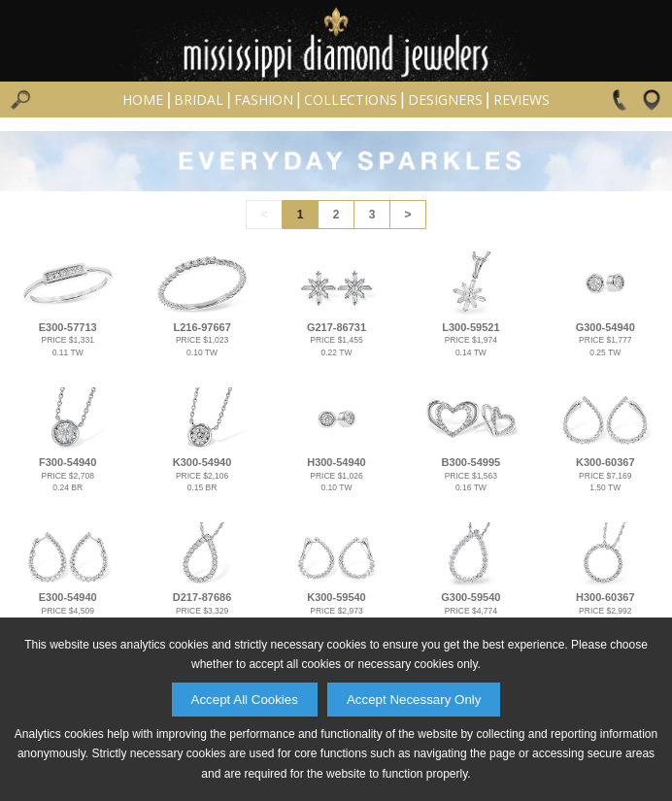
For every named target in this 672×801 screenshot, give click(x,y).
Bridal (199, 100)
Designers (445, 100)
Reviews (521, 100)
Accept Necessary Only (414, 700)
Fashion (264, 100)
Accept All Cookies (245, 700)
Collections (351, 100)
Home (143, 100)
